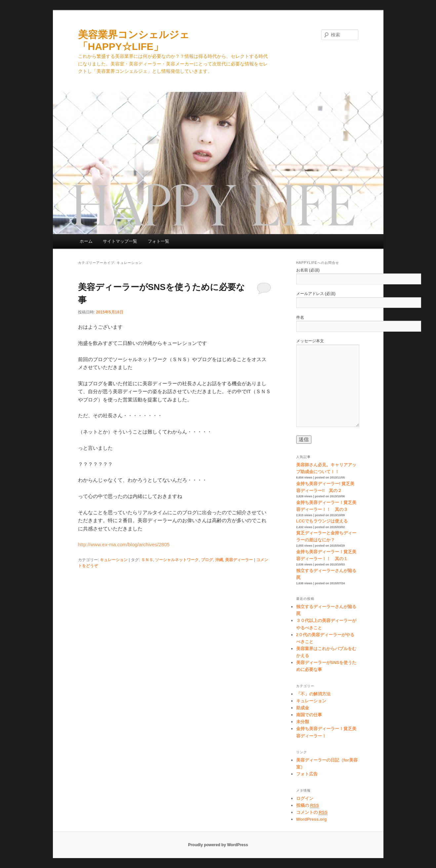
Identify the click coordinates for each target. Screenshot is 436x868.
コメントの (312, 812)
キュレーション (114, 560)
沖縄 (219, 560)
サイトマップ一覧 (120, 241)
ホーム (86, 241)
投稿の (308, 806)
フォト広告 (307, 774)
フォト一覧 (159, 241)
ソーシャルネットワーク (177, 560)
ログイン (305, 798)
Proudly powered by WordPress (218, 845)
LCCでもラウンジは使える (322, 521)
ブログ (207, 560)
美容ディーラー (239, 560)
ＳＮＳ (147, 560)
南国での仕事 (309, 715)
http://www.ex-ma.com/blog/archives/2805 (124, 544)
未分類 (303, 722)
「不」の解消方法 (313, 694)
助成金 (303, 708)
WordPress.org (312, 819)
